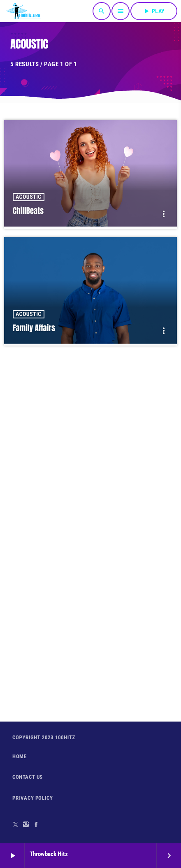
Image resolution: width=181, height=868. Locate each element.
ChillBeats (28, 211)
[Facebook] (36, 825)
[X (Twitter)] (16, 825)
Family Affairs (34, 328)
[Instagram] (26, 825)
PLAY (154, 11)
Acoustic (29, 197)
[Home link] (23, 11)
